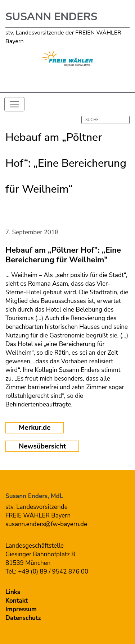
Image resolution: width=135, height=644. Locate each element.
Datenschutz (23, 618)
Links (13, 592)
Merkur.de (35, 428)
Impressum (21, 609)
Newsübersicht (42, 446)
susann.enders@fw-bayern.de (46, 524)
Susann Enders (51, 17)
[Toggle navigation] (14, 104)
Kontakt (17, 601)
